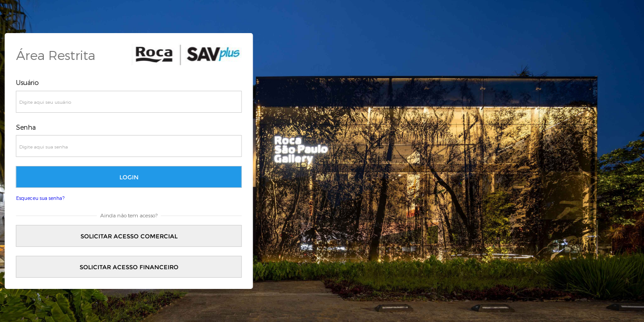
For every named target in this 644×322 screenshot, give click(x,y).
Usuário (28, 83)
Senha (26, 127)
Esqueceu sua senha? (40, 198)
